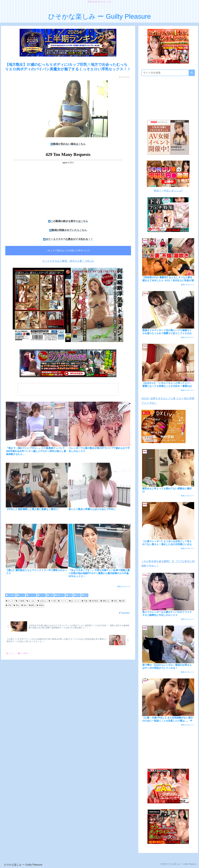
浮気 (9, 605)
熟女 (85, 595)
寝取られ (60, 595)
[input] (168, 73)
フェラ (41, 595)
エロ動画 (10, 595)
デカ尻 (52, 601)
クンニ (21, 595)
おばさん (42, 601)
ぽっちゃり (74, 601)
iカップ (10, 601)
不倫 (50, 595)
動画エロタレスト (124, 587)
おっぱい (31, 601)
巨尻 (77, 595)
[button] (192, 73)
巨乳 (69, 595)
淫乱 (16, 605)
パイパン (31, 595)
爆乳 (32, 605)
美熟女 (40, 605)
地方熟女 (94, 601)
